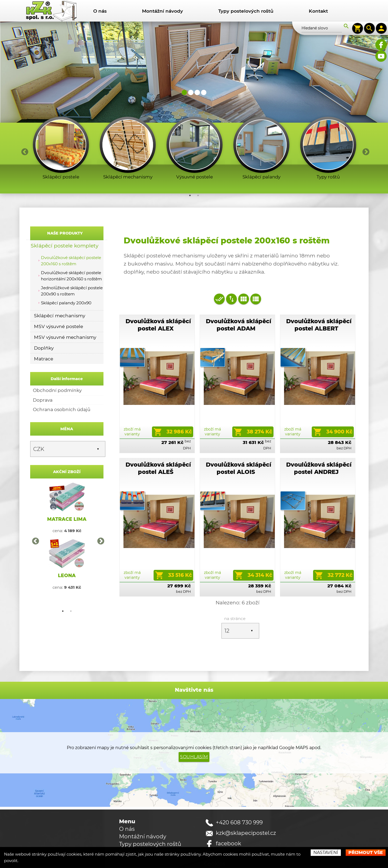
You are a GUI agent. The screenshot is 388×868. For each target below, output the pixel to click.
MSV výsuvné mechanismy (65, 337)
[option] (61, 149)
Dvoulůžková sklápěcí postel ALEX (158, 325)
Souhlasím (194, 742)
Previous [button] (23, 151)
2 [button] (198, 195)
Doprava (43, 400)
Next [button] (365, 151)
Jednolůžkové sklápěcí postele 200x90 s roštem (72, 291)
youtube (227, 839)
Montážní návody (162, 11)
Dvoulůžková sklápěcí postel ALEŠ (158, 461)
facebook (228, 829)
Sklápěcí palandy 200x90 (66, 303)
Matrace (44, 359)
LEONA (67, 575)
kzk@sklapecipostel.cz (246, 818)
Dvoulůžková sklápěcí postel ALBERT (319, 325)
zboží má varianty (132, 424)
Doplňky (44, 348)
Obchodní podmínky (57, 390)
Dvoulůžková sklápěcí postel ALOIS (239, 461)
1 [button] (190, 195)
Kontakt (318, 11)
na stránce (235, 604)
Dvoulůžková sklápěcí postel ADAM (239, 325)
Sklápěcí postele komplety (65, 245)
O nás (100, 11)
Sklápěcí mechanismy (60, 316)
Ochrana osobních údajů (62, 409)
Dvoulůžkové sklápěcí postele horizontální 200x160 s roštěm (71, 276)
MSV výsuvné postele (58, 326)
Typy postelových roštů (246, 11)
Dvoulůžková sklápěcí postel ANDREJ (319, 461)
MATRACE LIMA (67, 519)
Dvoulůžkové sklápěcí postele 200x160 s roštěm (71, 261)
